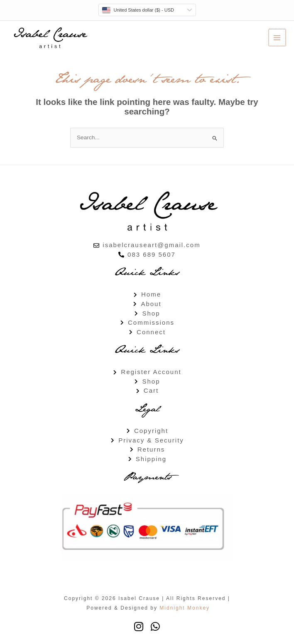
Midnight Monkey (185, 608)
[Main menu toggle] (278, 38)
